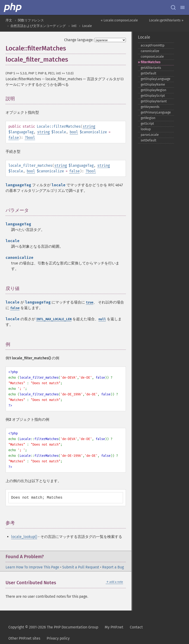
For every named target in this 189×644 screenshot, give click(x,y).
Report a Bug (113, 567)
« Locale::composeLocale (119, 20)
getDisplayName (153, 85)
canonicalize (150, 51)
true (90, 302)
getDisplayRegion (153, 90)
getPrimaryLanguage (156, 112)
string (89, 126)
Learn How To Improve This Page (32, 567)
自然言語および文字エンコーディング (38, 26)
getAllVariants (151, 68)
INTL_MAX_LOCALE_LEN (54, 319)
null (102, 319)
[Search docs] (173, 7)
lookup (146, 129)
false (14, 138)
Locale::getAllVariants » (166, 20)
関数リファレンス (31, 20)
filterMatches (151, 62)
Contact (136, 627)
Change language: (79, 40)
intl (74, 26)
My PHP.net (114, 627)
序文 (9, 20)
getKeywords (150, 107)
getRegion (148, 118)
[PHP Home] (13, 7)
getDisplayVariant (154, 101)
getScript (147, 124)
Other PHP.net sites (24, 638)
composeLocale (152, 57)
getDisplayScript (153, 96)
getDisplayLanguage (156, 79)
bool (74, 132)
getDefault (148, 73)
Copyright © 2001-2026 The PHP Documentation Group (53, 627)
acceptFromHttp (153, 45)
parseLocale (150, 135)
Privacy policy (58, 638)
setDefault (148, 140)
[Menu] (182, 7)
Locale (87, 26)
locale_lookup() (24, 537)
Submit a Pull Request (81, 567)
